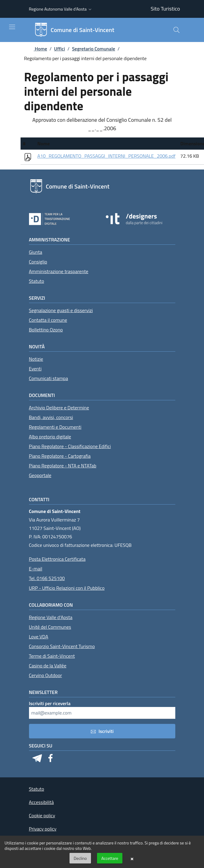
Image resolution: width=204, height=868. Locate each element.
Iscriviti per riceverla (50, 703)
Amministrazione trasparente (59, 271)
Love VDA (39, 637)
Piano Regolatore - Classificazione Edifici (70, 446)
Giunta (36, 252)
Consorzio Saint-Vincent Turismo (62, 646)
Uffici (60, 49)
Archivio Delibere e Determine (59, 408)
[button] (61, 9)
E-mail (36, 569)
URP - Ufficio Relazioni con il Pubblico (67, 588)
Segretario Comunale (94, 49)
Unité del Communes (50, 627)
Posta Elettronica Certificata (57, 559)
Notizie (36, 359)
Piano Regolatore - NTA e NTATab (63, 466)
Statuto (37, 281)
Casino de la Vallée (48, 666)
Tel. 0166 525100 (47, 578)
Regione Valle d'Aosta (51, 617)
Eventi (35, 369)
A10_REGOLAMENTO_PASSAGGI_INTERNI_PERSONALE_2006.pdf (107, 156)
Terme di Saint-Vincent (52, 656)
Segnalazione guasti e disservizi (61, 310)
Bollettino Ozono (46, 330)
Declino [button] (80, 858)
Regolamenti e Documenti (55, 427)
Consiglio (38, 262)
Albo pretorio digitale (50, 437)
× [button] (132, 858)
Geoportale (40, 475)
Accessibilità (41, 802)
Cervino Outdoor (46, 675)
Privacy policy (43, 829)
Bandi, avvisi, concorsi (51, 417)
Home (36, 49)
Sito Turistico (165, 9)
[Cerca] (176, 30)
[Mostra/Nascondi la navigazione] (12, 27)
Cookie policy (42, 815)
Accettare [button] (110, 858)
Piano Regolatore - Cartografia (60, 456)
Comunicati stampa (49, 378)
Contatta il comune (48, 320)
